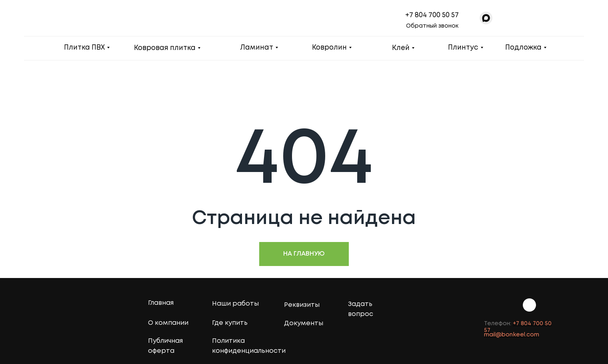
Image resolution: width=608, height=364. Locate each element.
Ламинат (257, 48)
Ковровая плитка (165, 48)
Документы (304, 323)
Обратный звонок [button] (432, 26)
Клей (401, 48)
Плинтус (463, 48)
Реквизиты (302, 305)
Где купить (230, 323)
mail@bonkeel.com (512, 335)
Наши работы (235, 304)
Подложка (523, 48)
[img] (549, 305)
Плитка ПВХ (84, 48)
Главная (161, 303)
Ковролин (329, 48)
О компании (168, 323)
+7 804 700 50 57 (432, 15)
